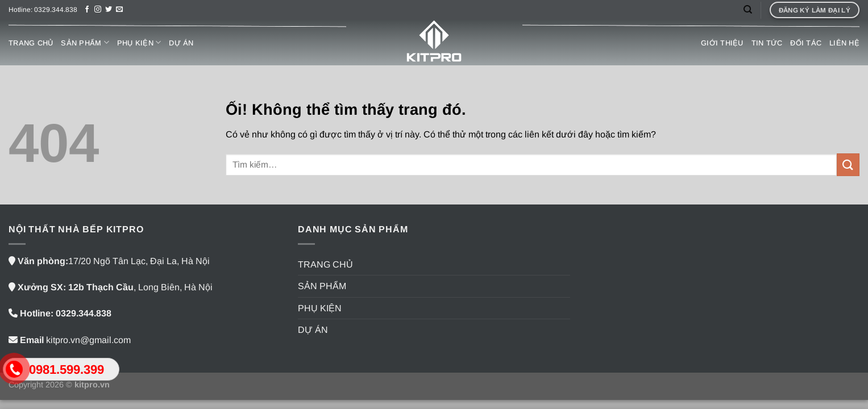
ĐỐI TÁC (806, 43)
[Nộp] (848, 164)
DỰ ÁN (181, 43)
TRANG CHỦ (31, 43)
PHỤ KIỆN (139, 42)
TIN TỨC (767, 43)
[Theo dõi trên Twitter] (109, 10)
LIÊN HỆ (844, 43)
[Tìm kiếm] (748, 10)
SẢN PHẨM (85, 42)
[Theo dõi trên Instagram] (98, 10)
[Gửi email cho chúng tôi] (119, 10)
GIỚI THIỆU (722, 43)
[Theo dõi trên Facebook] (87, 10)
